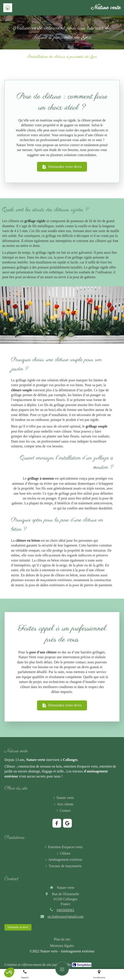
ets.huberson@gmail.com (66, 917)
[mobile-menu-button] (62, 969)
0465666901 (66, 910)
